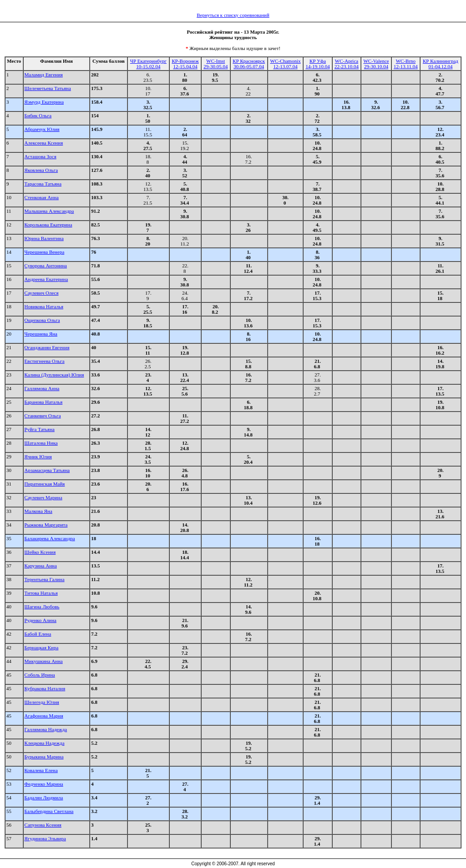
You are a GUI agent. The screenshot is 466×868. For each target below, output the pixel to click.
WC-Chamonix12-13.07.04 (286, 64)
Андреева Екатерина (46, 279)
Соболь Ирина (40, 675)
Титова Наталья (41, 593)
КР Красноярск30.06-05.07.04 (249, 64)
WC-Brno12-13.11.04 (406, 64)
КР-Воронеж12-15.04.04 (185, 64)
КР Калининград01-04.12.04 (441, 64)
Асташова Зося (41, 156)
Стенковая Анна (42, 197)
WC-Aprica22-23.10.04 (347, 64)
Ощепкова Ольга (42, 320)
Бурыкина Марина (44, 757)
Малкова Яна (38, 511)
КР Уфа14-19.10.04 (317, 64)
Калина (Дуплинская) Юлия (54, 375)
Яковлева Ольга (41, 170)
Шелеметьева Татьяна (48, 88)
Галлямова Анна (42, 388)
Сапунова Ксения (43, 825)
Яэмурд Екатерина (44, 102)
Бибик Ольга (38, 115)
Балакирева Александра (50, 538)
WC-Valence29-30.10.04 (376, 64)
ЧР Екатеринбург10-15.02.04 (148, 64)
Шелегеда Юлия (42, 702)
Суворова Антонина (46, 266)
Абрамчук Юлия (42, 129)
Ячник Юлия (38, 457)
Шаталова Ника (41, 443)
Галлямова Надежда (46, 729)
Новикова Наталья (44, 306)
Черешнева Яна (41, 334)
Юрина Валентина (44, 238)
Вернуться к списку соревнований (233, 15)
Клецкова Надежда (45, 743)
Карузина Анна (41, 566)
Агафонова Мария (44, 716)
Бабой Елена (38, 634)
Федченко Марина (44, 784)
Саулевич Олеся (42, 293)
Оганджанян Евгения (47, 347)
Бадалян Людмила (44, 798)
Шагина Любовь (42, 607)
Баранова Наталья (44, 402)
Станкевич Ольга (43, 416)
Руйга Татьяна (40, 429)
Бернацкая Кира (42, 647)
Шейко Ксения (40, 552)
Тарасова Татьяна (43, 184)
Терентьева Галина (45, 579)
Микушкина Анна (44, 661)
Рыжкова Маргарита (46, 525)
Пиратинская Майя (45, 484)
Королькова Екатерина (48, 225)
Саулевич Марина (43, 497)
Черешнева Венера (45, 252)
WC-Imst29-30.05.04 (215, 64)
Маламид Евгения (44, 75)
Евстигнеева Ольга (45, 361)
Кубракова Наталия (45, 688)
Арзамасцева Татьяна (47, 470)
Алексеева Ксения (44, 143)
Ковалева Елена (41, 770)
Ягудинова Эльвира (45, 838)
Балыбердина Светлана (49, 811)
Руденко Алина (41, 620)
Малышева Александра (49, 211)
